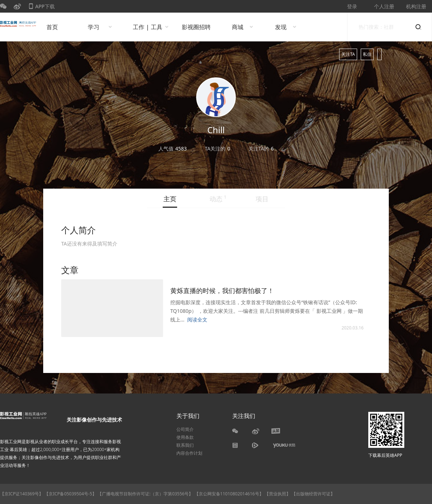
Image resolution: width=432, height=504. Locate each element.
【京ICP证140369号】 (22, 494)
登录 (352, 6)
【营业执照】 (278, 494)
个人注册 (384, 6)
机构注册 (416, 6)
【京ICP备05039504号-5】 (71, 494)
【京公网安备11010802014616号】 (229, 494)
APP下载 (41, 8)
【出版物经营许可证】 (313, 494)
